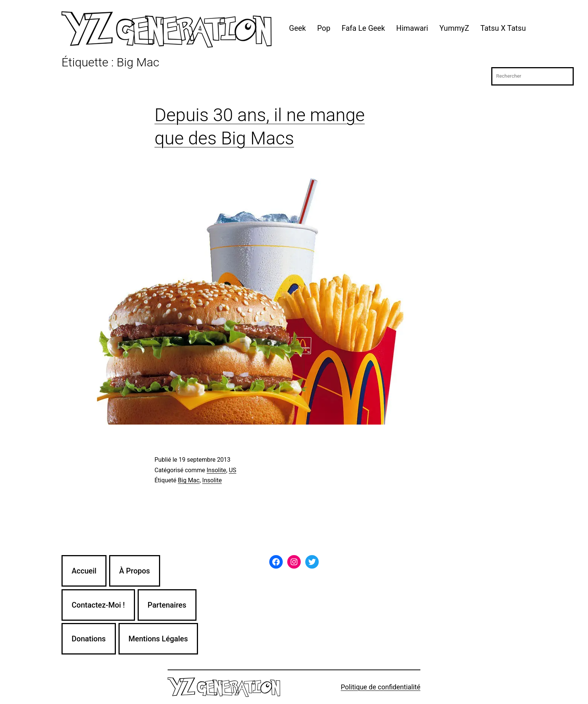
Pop (324, 28)
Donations (89, 639)
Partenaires (167, 605)
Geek (298, 28)
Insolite (216, 470)
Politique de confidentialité (381, 687)
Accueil (84, 571)
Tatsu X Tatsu (503, 28)
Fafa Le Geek (363, 28)
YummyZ (454, 28)
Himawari (412, 28)
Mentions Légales (158, 639)
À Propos (135, 571)
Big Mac (189, 480)
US (232, 470)
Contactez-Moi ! (98, 605)
